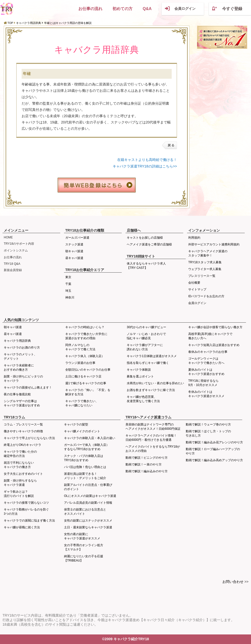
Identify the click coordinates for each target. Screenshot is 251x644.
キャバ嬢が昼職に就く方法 (22, 527)
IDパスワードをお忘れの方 (206, 296)
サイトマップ (197, 289)
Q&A (147, 9)
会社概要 (194, 283)
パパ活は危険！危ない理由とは (85, 467)
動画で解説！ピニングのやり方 (147, 458)
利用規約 (194, 238)
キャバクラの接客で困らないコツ (26, 503)
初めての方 (122, 9)
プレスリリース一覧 (202, 276)
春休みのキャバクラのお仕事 (208, 352)
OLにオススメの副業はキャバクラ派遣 (90, 496)
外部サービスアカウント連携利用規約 (214, 244)
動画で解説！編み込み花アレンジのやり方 (214, 442)
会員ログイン (185, 9)
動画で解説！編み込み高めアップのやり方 (214, 460)
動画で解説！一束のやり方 (144, 464)
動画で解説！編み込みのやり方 (147, 471)
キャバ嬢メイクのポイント (82, 431)
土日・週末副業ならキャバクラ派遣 (88, 527)
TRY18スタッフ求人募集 (205, 262)
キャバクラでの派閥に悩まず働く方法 (29, 521)
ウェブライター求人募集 (205, 269)
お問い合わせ (233, 582)
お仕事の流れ (90, 9)
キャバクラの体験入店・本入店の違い (90, 438)
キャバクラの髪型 (76, 424)
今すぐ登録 (232, 9)
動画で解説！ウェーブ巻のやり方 (208, 424)
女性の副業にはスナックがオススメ (88, 521)
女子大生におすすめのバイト (23, 474)
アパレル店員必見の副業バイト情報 (88, 503)
